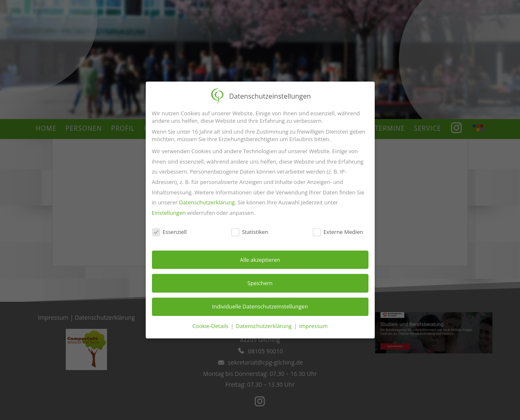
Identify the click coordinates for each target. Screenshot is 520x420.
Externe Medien (338, 232)
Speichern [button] (260, 283)
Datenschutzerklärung (207, 202)
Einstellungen (169, 213)
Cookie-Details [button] (211, 326)
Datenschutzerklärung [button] (265, 326)
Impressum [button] (313, 326)
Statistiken (250, 232)
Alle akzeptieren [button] (260, 260)
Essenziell (169, 232)
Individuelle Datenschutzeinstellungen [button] (260, 306)
